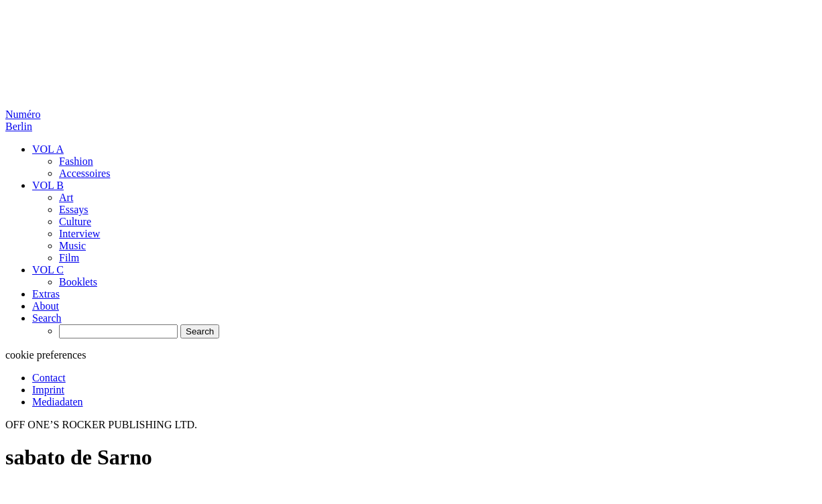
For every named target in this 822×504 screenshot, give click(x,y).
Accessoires (84, 173)
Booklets (78, 282)
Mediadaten (58, 402)
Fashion (76, 161)
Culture (75, 222)
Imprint (48, 390)
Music (72, 246)
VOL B (48, 185)
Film (69, 258)
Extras (46, 294)
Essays (74, 209)
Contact (49, 378)
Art (66, 197)
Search (47, 318)
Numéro (23, 120)
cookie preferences (46, 355)
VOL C (48, 270)
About (46, 306)
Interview (79, 234)
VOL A (48, 149)
